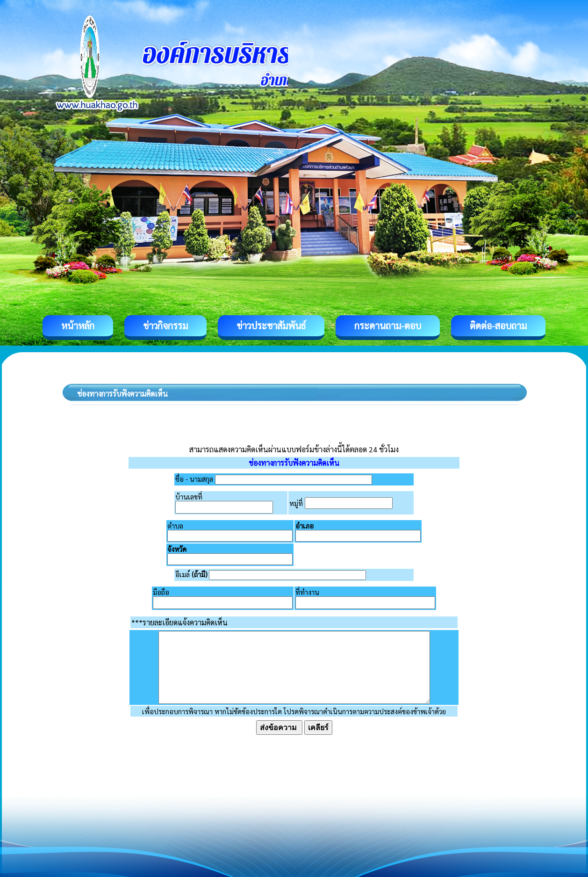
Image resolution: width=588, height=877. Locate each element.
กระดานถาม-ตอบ (388, 326)
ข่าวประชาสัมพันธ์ (271, 326)
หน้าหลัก (78, 326)
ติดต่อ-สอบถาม (498, 326)
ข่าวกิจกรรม (165, 326)
